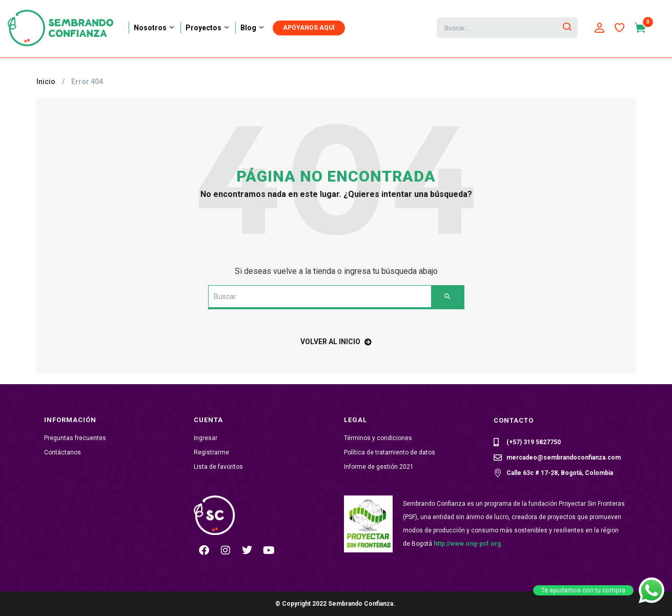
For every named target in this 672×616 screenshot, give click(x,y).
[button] (645, 28)
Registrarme (211, 452)
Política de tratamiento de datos (390, 452)
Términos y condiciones (378, 438)
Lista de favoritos (218, 467)
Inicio (46, 82)
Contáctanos (63, 452)
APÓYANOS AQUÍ (309, 28)
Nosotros (155, 28)
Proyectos (208, 28)
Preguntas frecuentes (75, 438)
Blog (253, 28)
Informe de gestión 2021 (379, 467)
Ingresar (206, 438)
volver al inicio (336, 342)
